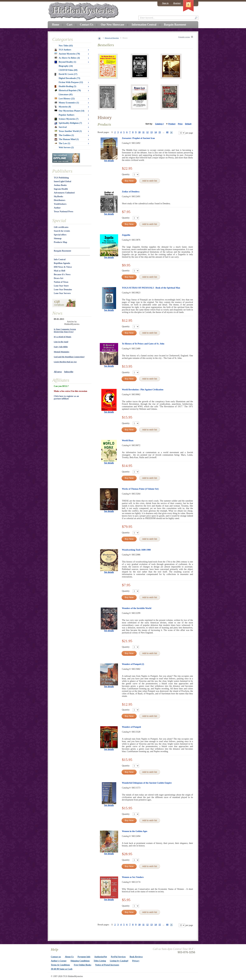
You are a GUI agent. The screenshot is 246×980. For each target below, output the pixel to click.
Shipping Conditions (80, 961)
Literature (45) (66, 95)
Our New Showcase (112, 25)
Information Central (144, 25)
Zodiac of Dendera (131, 192)
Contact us (56, 957)
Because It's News (62, 274)
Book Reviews (136, 957)
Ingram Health (61, 189)
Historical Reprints (112, 38)
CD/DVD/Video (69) (68, 70)
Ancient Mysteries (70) (67, 54)
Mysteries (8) (63, 107)
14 (156, 132)
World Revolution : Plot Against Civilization (143, 390)
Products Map (60, 242)
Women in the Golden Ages (135, 831)
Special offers (60, 235)
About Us (69, 957)
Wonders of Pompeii (131, 727)
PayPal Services (118, 957)
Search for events (62, 231)
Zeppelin (126, 235)
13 (152, 132)
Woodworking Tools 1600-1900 (136, 550)
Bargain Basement (62, 251)
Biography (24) (66, 66)
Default (188, 124)
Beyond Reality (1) (65, 62)
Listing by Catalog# (119, 961)
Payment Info (84, 957)
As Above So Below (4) (67, 58)
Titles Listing (100, 961)
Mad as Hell (59, 271)
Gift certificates (61, 227)
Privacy (136, 961)
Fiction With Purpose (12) (71, 82)
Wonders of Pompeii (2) (133, 664)
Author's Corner (59, 961)
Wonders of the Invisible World (137, 608)
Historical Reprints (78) (68, 90)
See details (109, 161)
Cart (70, 25)
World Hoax (128, 441)
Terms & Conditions (60, 965)
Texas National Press (64, 212)
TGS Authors (63, 50)
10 (139, 132)
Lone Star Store (61, 286)
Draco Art (59, 278)
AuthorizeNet (101, 957)
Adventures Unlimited (64, 193)
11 (143, 132)
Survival (61, 127)
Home (56, 25)
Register (177, 3)
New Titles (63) (66, 46)
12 (147, 132)
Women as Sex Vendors (133, 877)
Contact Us (87, 25)
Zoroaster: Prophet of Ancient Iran (138, 138)
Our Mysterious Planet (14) (69, 111)
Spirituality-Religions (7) (68, 123)
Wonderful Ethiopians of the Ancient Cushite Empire (147, 783)
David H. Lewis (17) (66, 74)
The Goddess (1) (64, 135)
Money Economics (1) (67, 103)
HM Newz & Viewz (63, 267)
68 (167, 132)
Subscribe (69, 372)
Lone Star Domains (63, 290)
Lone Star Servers (62, 293)
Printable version (184, 37)
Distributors (60, 200)
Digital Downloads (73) (69, 78)
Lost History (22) (65, 99)
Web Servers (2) (66, 147)
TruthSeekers (60, 204)
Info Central (60, 259)
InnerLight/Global (62, 181)
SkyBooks (58, 196)
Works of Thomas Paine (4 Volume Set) (140, 489)
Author (57, 208)
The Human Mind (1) (67, 139)
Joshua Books (60, 185)
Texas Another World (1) (68, 131)
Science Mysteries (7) (67, 119)
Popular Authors (67, 115)
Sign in (165, 3)
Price (180, 124)
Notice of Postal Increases (107, 965)
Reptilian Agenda (62, 263)
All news (58, 372)
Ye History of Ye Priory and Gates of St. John (143, 344)
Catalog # (159, 124)
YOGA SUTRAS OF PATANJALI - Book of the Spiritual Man (151, 288)
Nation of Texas (61, 282)
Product (172, 124)
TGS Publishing (61, 178)
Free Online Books (83, 965)
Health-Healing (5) (65, 86)
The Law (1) (62, 143)
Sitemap (58, 238)
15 (160, 132)
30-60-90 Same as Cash (62, 969)
